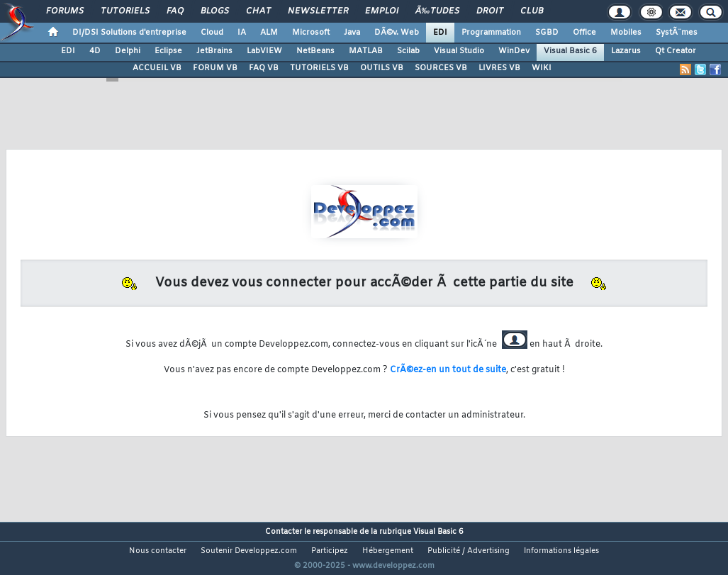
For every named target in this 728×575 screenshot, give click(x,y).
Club (532, 11)
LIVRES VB (499, 68)
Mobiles (626, 33)
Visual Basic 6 (570, 51)
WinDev (514, 51)
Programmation (491, 33)
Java (352, 33)
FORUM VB (215, 68)
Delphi (128, 51)
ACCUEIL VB (157, 68)
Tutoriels (125, 11)
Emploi (382, 11)
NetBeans (315, 51)
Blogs (215, 11)
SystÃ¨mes (677, 33)
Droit (490, 11)
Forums (65, 11)
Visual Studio (459, 51)
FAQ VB (264, 68)
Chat (258, 11)
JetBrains (214, 51)
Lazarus (626, 51)
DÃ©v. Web (397, 33)
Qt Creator (676, 51)
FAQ (175, 11)
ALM (269, 33)
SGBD (547, 33)
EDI (440, 33)
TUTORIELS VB (319, 68)
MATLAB (366, 51)
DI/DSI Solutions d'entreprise (129, 33)
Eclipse (168, 51)
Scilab (408, 51)
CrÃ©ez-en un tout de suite (448, 370)
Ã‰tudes (437, 11)
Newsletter (318, 11)
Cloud (212, 33)
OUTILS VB (382, 68)
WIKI (542, 68)
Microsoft (311, 33)
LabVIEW (264, 51)
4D (95, 51)
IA (242, 33)
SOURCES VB (441, 68)
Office (584, 33)
